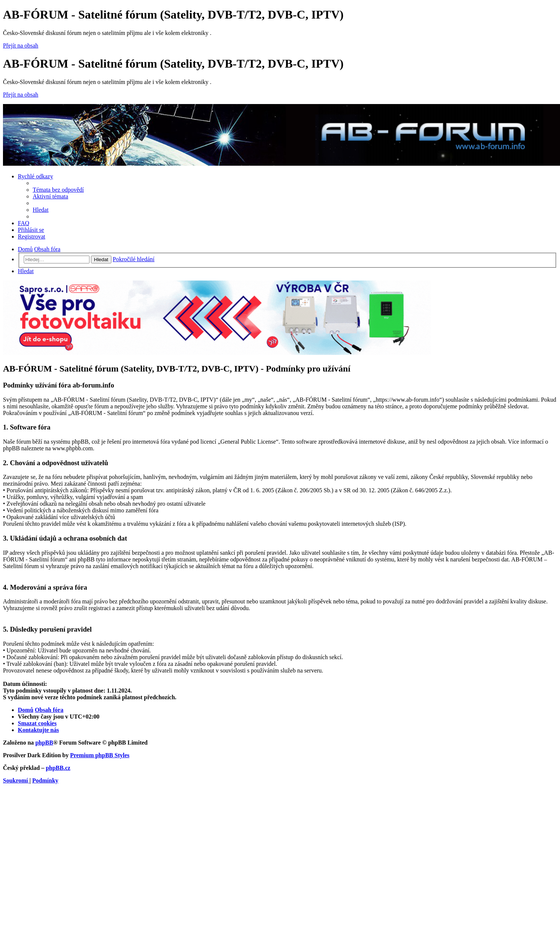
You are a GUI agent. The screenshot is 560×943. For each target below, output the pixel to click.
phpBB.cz (58, 768)
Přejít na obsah (21, 46)
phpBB (44, 743)
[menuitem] (58, 190)
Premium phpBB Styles (100, 755)
